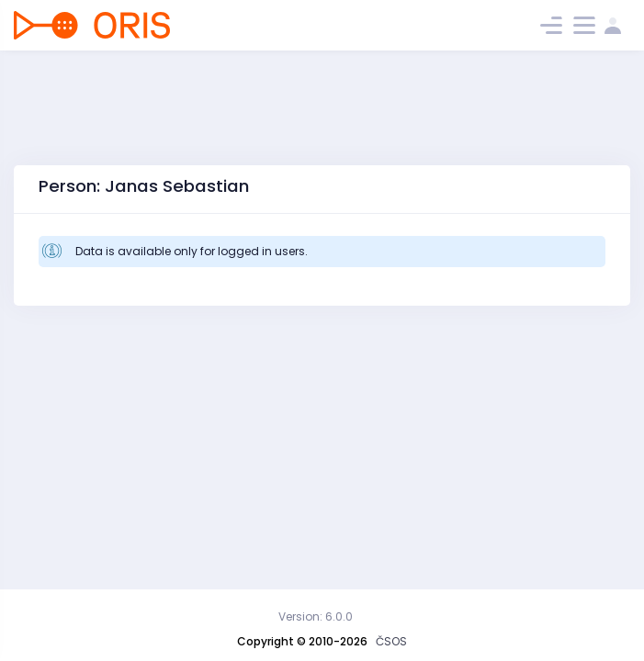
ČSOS (391, 641)
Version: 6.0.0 (316, 616)
